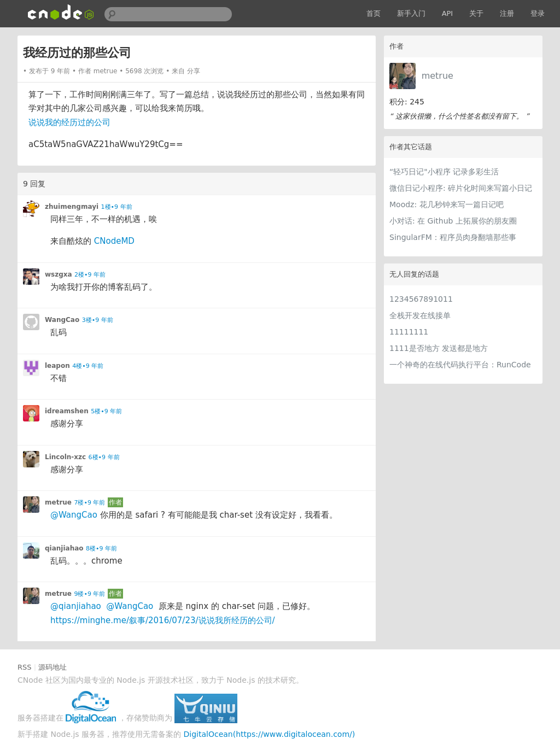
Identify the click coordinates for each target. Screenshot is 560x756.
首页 (374, 13)
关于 (476, 13)
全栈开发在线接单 (420, 315)
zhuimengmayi (72, 207)
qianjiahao (64, 548)
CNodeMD (114, 241)
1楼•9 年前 (117, 207)
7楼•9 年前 (89, 503)
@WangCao (74, 515)
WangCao (62, 320)
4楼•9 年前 (88, 366)
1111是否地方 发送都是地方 (439, 348)
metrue (437, 76)
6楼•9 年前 (104, 457)
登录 (538, 13)
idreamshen (67, 411)
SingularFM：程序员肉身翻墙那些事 (453, 237)
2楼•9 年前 (90, 275)
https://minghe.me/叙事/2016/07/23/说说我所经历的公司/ (163, 620)
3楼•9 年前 (98, 320)
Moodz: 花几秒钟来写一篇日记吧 (447, 204)
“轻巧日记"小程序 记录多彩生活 (444, 172)
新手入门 (411, 13)
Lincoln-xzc (65, 457)
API (448, 13)
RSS (25, 667)
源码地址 (52, 667)
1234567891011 (421, 299)
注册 (507, 13)
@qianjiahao (76, 606)
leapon (57, 366)
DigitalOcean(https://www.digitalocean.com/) (270, 734)
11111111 (409, 332)
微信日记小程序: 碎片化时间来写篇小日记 (461, 188)
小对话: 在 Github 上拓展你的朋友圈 (453, 221)
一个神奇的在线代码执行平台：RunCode (460, 365)
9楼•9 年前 (89, 594)
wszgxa (59, 274)
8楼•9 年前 (101, 549)
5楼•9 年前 (106, 411)
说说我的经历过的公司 (69, 122)
